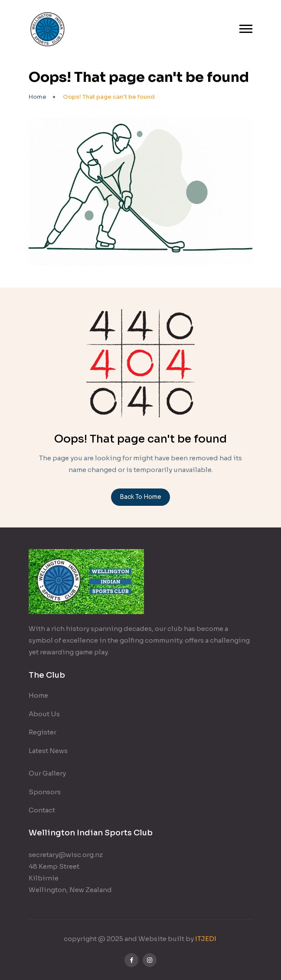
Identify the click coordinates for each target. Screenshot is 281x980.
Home (38, 97)
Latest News (48, 751)
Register (42, 732)
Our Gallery (47, 773)
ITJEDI (206, 939)
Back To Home (140, 497)
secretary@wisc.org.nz (66, 855)
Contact (42, 810)
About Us (44, 714)
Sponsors (45, 792)
